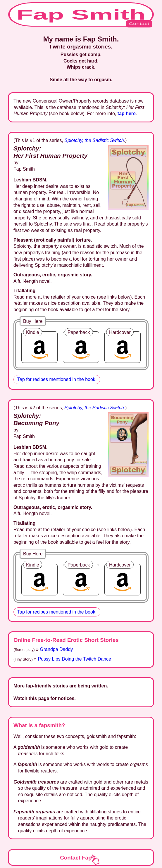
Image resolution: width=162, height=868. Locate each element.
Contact (139, 24)
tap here (127, 114)
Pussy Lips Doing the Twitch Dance (74, 659)
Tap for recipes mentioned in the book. (57, 379)
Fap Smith (85, 17)
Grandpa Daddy (56, 649)
